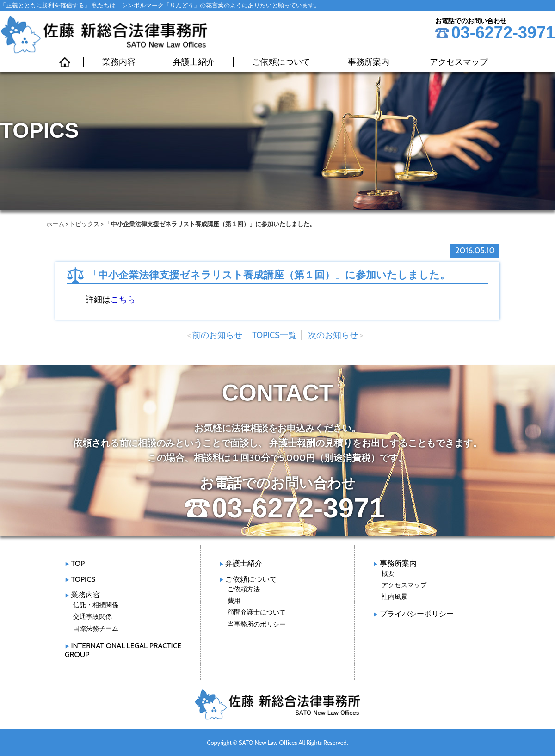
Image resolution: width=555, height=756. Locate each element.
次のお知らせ (333, 335)
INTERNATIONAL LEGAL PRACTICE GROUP (123, 650)
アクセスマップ (459, 62)
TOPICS (83, 579)
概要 (388, 573)
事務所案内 (369, 62)
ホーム (55, 224)
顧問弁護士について (257, 612)
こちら (123, 300)
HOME (65, 62)
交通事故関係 (92, 616)
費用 (234, 601)
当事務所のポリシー (257, 624)
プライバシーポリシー (417, 614)
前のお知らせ (217, 335)
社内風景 (395, 596)
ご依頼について (281, 62)
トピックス (84, 224)
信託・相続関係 (96, 605)
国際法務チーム (96, 628)
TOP (78, 563)
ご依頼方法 (244, 589)
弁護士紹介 (194, 62)
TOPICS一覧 (274, 335)
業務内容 (119, 62)
